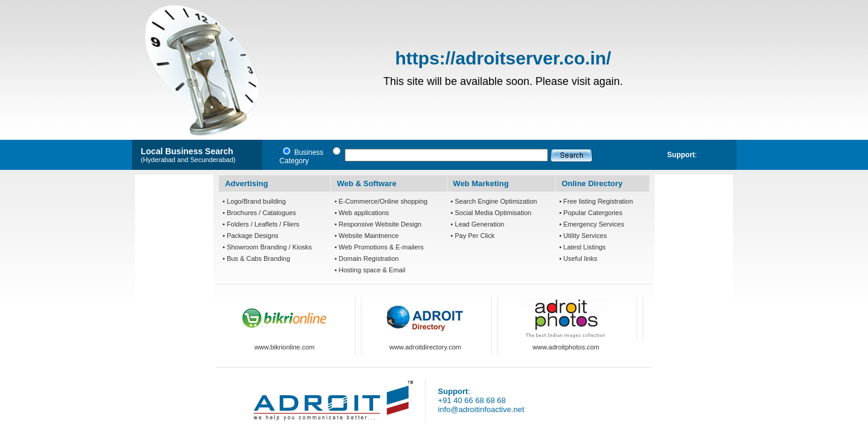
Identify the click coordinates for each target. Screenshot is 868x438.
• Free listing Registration (596, 201)
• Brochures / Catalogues (259, 213)
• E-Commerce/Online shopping (381, 201)
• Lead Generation (478, 224)
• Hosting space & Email (370, 270)
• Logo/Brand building (254, 201)
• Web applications (362, 213)
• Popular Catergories (591, 213)
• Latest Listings (583, 247)
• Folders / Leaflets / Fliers (261, 224)
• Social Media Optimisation (491, 213)
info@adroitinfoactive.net (481, 409)
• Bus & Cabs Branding (256, 258)
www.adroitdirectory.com (425, 347)
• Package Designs (250, 236)
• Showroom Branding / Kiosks (267, 247)
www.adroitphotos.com (566, 347)
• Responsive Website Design (378, 224)
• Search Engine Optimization (494, 201)
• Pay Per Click (473, 236)
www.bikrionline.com (285, 347)
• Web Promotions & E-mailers (379, 247)
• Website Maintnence (366, 236)
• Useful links (578, 258)
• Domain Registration (367, 258)
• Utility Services (583, 236)
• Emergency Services (592, 224)
